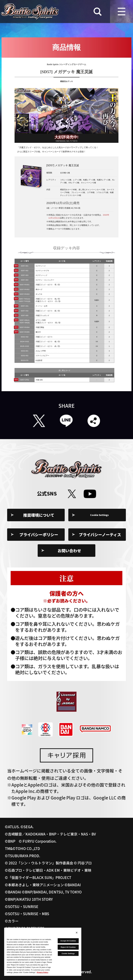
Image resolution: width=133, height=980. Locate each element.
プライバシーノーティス (100, 535)
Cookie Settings (100, 515)
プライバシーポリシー (39, 535)
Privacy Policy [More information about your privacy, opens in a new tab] (42, 972)
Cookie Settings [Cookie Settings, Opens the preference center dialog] (68, 954)
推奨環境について (39, 515)
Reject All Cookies (68, 947)
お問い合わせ (69, 551)
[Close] (77, 933)
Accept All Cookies (68, 941)
